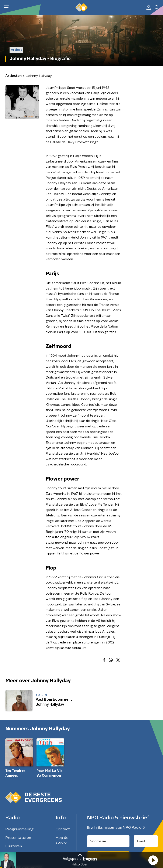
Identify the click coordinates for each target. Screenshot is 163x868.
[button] (153, 860)
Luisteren (14, 846)
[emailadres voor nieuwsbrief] (146, 841)
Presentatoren (18, 838)
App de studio (62, 840)
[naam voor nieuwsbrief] (108, 841)
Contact (63, 829)
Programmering (19, 829)
